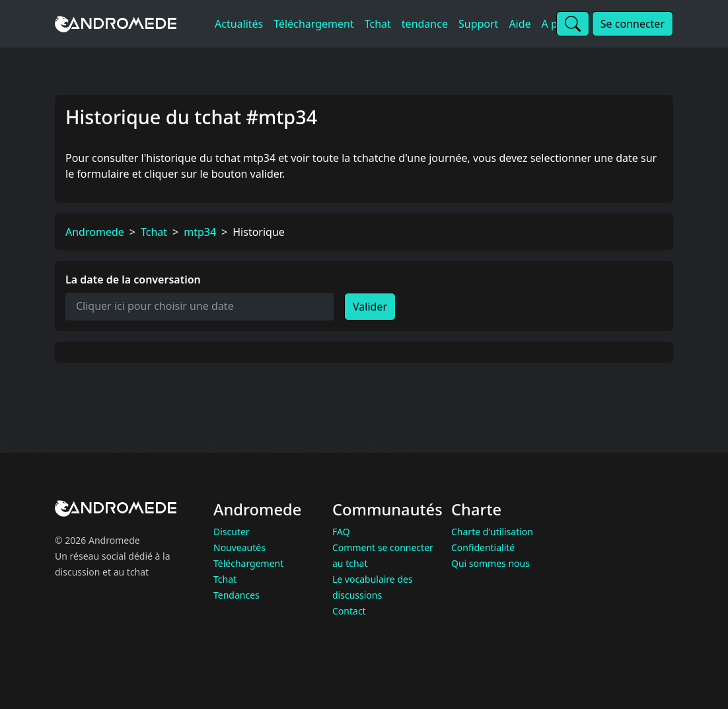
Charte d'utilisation (492, 532)
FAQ (341, 532)
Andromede (95, 232)
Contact (349, 611)
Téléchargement (248, 563)
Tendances (237, 595)
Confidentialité (483, 547)
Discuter (232, 532)
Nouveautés (239, 547)
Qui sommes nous (491, 563)
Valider (370, 307)
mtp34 (200, 232)
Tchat (154, 232)
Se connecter (633, 24)
